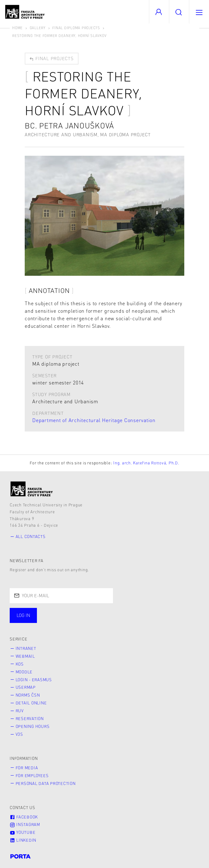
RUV (20, 711)
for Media (27, 768)
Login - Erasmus (34, 680)
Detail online (31, 703)
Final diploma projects (76, 28)
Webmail (25, 656)
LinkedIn (23, 840)
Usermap (26, 687)
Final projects (51, 58)
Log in (23, 615)
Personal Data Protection (46, 783)
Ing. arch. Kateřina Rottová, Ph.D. (146, 463)
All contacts (31, 536)
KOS (20, 664)
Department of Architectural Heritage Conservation (94, 420)
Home (18, 28)
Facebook (24, 817)
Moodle (24, 672)
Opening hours (33, 726)
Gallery (38, 28)
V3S (19, 734)
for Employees (32, 776)
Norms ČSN (28, 695)
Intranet (26, 648)
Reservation (30, 719)
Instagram (25, 824)
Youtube (23, 832)
